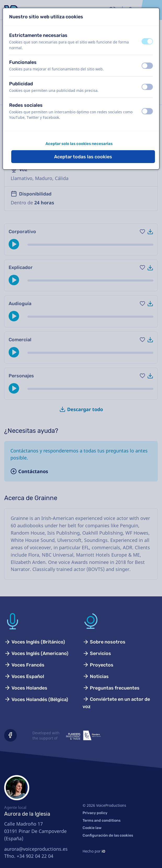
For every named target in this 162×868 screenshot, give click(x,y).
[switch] (147, 41)
